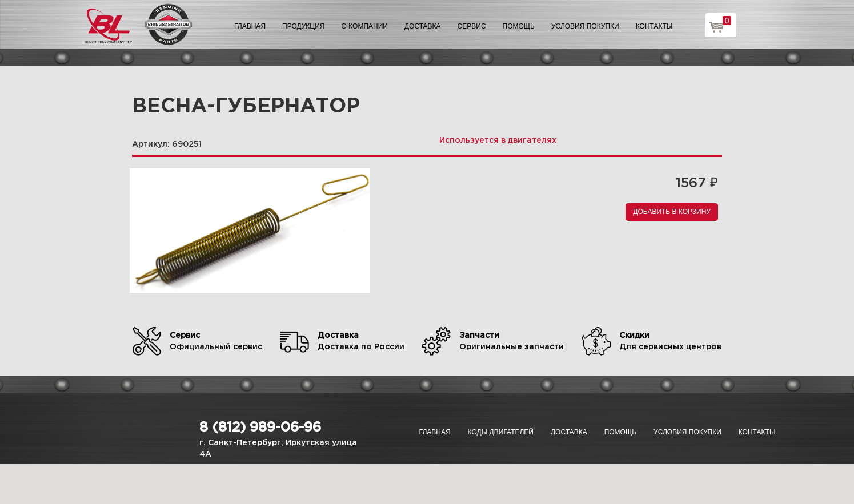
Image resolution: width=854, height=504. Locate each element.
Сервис (472, 26)
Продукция (303, 26)
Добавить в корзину (672, 212)
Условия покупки (585, 26)
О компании (365, 26)
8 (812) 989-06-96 (260, 428)
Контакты (654, 26)
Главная (250, 26)
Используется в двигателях (498, 140)
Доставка (423, 26)
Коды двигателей (501, 432)
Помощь (519, 26)
